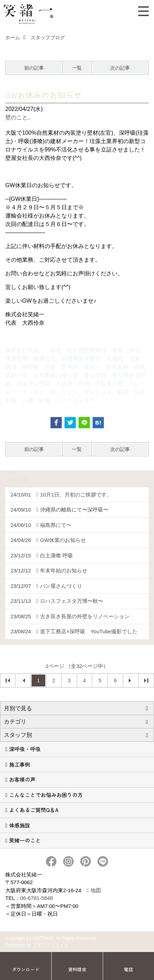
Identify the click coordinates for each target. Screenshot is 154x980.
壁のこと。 (19, 117)
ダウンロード (26, 969)
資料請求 (77, 969)
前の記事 (34, 68)
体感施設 (20, 825)
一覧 (77, 68)
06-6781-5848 (37, 898)
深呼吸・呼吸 (25, 749)
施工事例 (20, 764)
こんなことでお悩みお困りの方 (46, 795)
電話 (128, 969)
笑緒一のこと (25, 840)
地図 (96, 890)
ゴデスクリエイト (51, 945)
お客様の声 (22, 779)
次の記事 (120, 68)
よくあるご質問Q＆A (34, 810)
